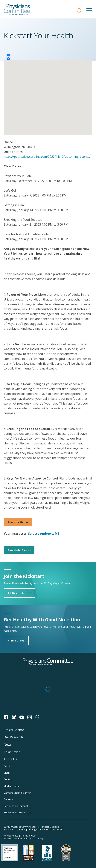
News (8, 745)
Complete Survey (19, 550)
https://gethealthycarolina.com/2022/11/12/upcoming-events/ (47, 157)
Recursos (16, 806)
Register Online (18, 522)
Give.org (39, 838)
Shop (7, 773)
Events (8, 766)
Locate (8, 57)
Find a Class (16, 640)
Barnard (17, 793)
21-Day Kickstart (19, 593)
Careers (8, 799)
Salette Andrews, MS (44, 534)
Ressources (17, 812)
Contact (8, 779)
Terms (28, 836)
